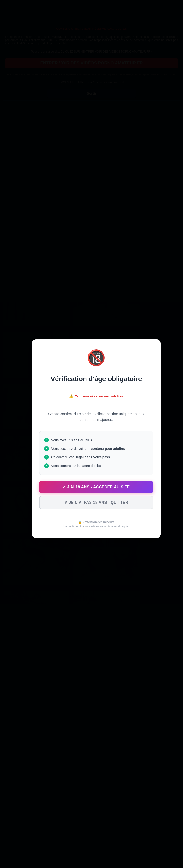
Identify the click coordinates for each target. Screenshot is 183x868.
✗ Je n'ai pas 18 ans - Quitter (96, 503)
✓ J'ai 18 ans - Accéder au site (96, 487)
